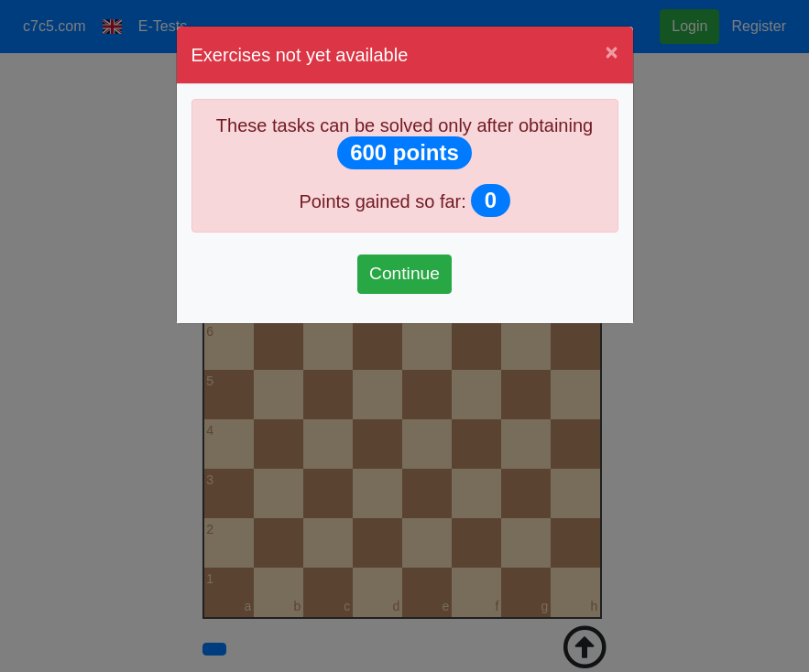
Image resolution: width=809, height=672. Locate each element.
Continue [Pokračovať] (404, 273)
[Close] (611, 52)
